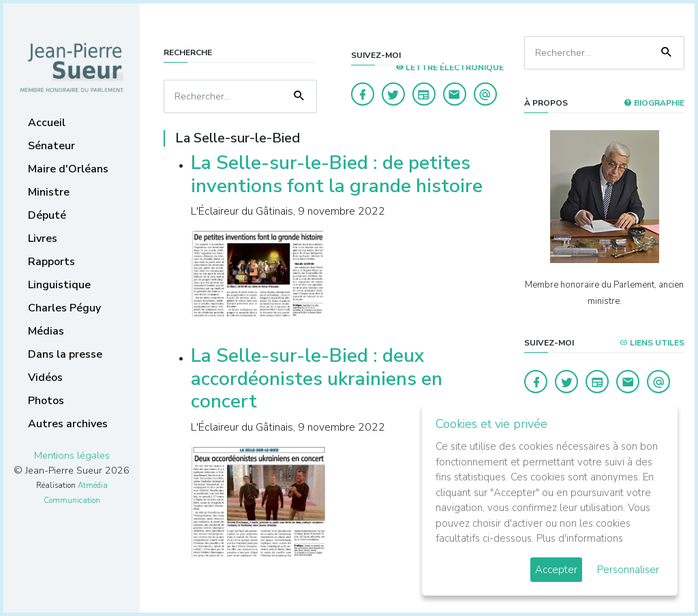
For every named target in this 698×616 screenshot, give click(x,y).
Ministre (49, 192)
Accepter (556, 570)
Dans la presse (65, 354)
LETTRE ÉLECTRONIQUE (450, 67)
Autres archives (68, 424)
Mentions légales (72, 455)
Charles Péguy (64, 308)
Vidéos (45, 378)
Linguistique (59, 285)
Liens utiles (652, 343)
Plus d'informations (580, 538)
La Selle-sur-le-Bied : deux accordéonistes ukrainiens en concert (317, 379)
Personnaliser (628, 570)
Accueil (47, 123)
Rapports (51, 262)
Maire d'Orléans (68, 169)
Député (47, 215)
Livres (43, 238)
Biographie (654, 103)
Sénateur (51, 146)
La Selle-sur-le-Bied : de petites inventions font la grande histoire (337, 174)
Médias (46, 331)
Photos (46, 401)
